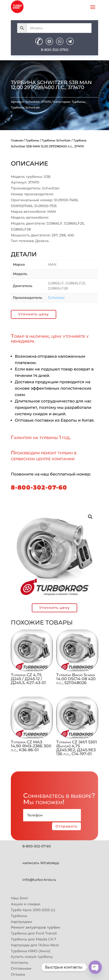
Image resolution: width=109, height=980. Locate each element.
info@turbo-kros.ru (39, 880)
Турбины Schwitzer (25, 107)
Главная (17, 140)
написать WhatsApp (41, 863)
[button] (90, 517)
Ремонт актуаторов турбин (36, 927)
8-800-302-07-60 (39, 487)
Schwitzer (56, 298)
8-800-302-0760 (55, 50)
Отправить (66, 826)
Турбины (78, 102)
